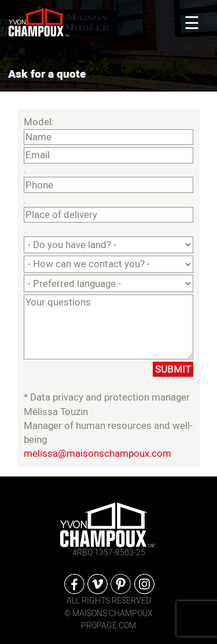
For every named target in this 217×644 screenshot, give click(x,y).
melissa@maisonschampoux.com (98, 454)
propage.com (108, 626)
